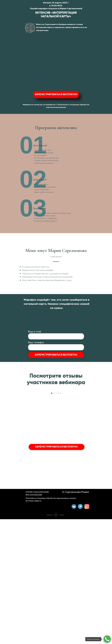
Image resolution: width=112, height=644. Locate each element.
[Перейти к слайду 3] (56, 518)
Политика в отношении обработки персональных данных (51, 623)
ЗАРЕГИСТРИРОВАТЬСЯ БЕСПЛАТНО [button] (56, 95)
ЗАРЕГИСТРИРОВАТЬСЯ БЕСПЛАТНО (56, 433)
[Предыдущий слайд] (5, 491)
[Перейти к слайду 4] (58, 518)
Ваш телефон (36, 421)
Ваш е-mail (35, 410)
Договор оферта (33, 626)
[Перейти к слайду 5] (60, 518)
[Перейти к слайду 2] (54, 518)
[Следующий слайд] (107, 491)
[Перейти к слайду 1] (52, 518)
